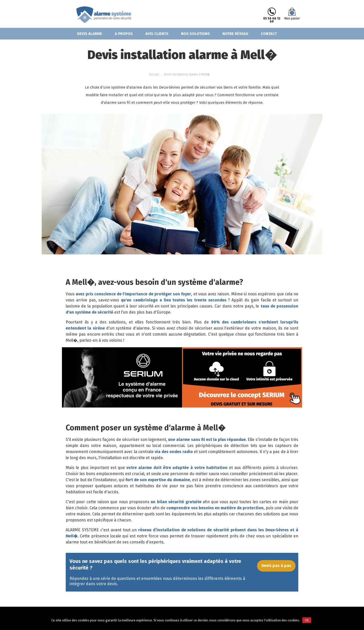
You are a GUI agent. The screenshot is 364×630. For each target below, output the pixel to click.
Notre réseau (235, 34)
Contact (269, 34)
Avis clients (157, 34)
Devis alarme (90, 34)
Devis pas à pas (276, 568)
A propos (124, 34)
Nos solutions (195, 34)
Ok (307, 620)
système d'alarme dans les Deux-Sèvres (146, 87)
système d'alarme (133, 328)
